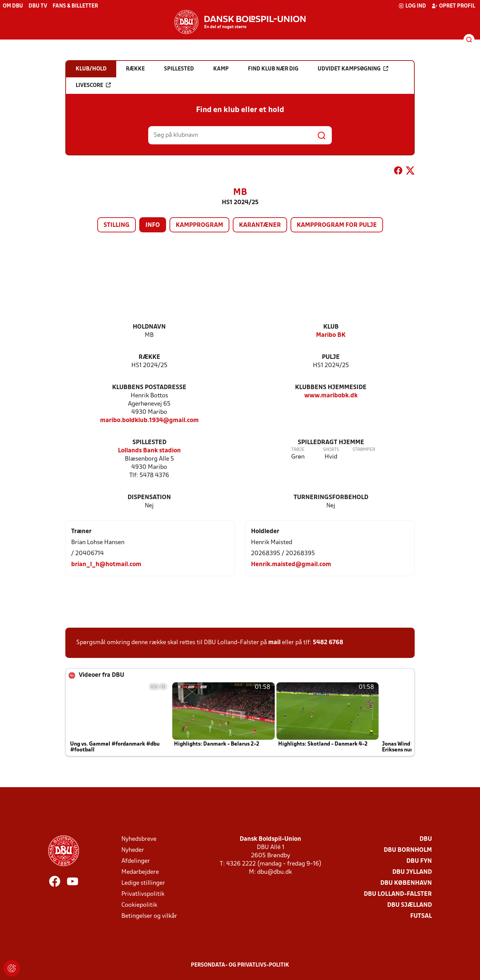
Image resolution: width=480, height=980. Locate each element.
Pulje (331, 357)
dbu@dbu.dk (275, 872)
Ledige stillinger (143, 883)
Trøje (298, 450)
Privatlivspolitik (143, 894)
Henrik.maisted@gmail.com (291, 565)
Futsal (421, 916)
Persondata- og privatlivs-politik (240, 965)
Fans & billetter (75, 6)
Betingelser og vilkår (149, 916)
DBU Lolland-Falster (398, 894)
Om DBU (13, 6)
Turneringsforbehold (331, 498)
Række (149, 357)
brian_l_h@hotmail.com (106, 565)
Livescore (93, 85)
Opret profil (453, 6)
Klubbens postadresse (149, 388)
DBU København (406, 883)
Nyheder (133, 850)
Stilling (117, 225)
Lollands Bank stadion (149, 451)
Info (153, 225)
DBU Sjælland (410, 905)
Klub (331, 327)
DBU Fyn (419, 861)
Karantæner (260, 225)
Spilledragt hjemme (331, 443)
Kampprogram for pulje (337, 225)
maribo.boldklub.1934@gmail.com (149, 421)
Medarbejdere (140, 872)
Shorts (331, 450)
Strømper (364, 450)
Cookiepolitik (139, 905)
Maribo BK (331, 335)
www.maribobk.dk (331, 396)
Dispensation (149, 498)
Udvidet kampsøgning (353, 69)
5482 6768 (328, 643)
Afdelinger (136, 861)
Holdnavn (149, 327)
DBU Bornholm (408, 850)
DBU (426, 839)
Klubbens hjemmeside (331, 388)
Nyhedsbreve (139, 839)
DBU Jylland (412, 872)
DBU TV (38, 6)
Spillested (149, 443)
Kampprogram (199, 225)
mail (274, 643)
